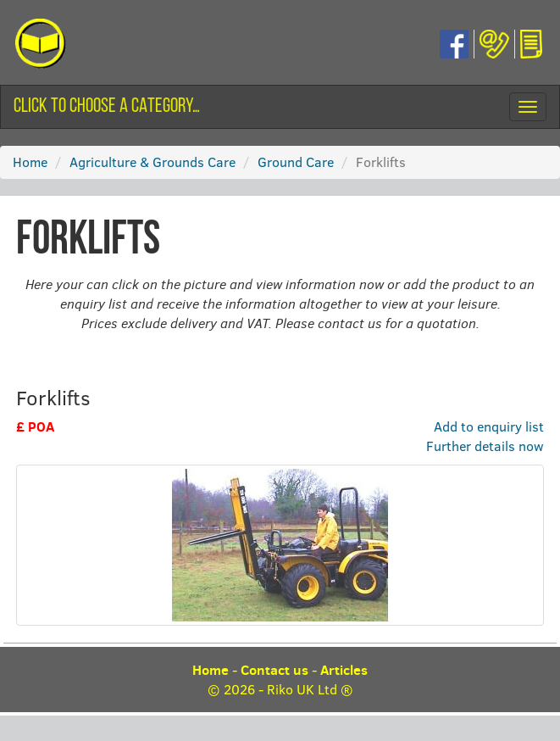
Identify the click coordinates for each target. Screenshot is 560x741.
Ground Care (296, 162)
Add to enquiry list (489, 426)
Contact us (274, 670)
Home (30, 162)
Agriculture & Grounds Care (152, 162)
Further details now (485, 446)
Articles (344, 670)
